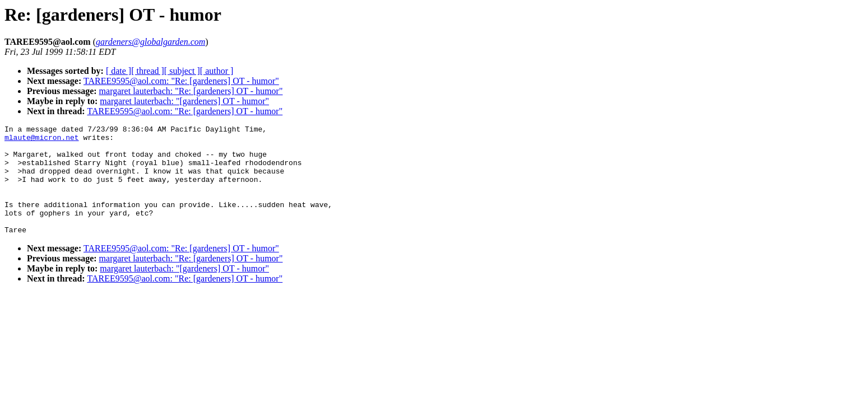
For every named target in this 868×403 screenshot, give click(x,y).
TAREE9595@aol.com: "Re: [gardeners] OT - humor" (181, 81)
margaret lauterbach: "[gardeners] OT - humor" (184, 101)
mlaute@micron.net (42, 140)
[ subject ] (182, 71)
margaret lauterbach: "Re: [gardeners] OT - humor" (191, 91)
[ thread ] (148, 71)
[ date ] (119, 71)
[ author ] (217, 71)
